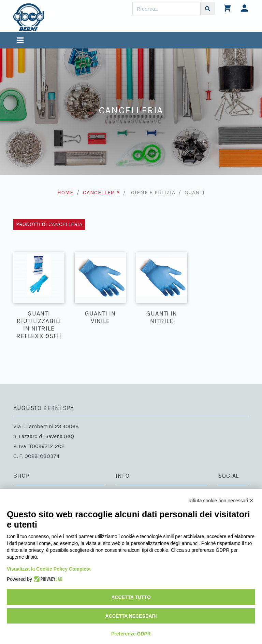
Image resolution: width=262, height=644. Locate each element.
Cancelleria (101, 192)
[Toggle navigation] (20, 41)
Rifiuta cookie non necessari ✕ (221, 501)
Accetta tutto (131, 597)
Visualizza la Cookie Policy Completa (49, 569)
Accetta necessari (131, 616)
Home (65, 192)
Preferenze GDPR (131, 634)
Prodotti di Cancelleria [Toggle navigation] (49, 224)
